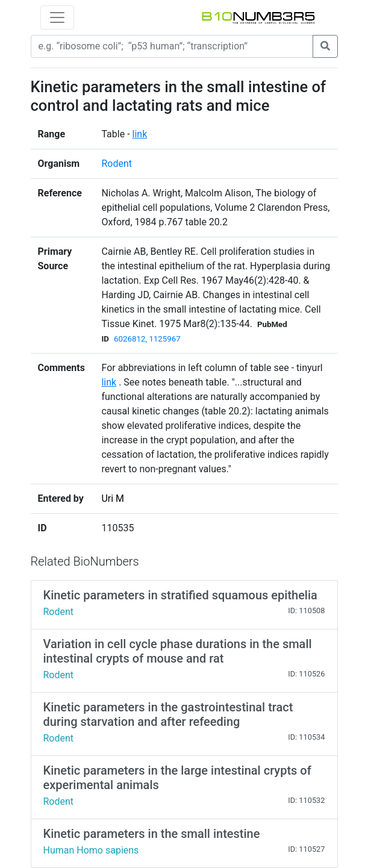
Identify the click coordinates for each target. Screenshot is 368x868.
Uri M (113, 498)
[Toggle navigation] (57, 17)
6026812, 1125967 (147, 339)
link (140, 134)
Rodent (117, 164)
